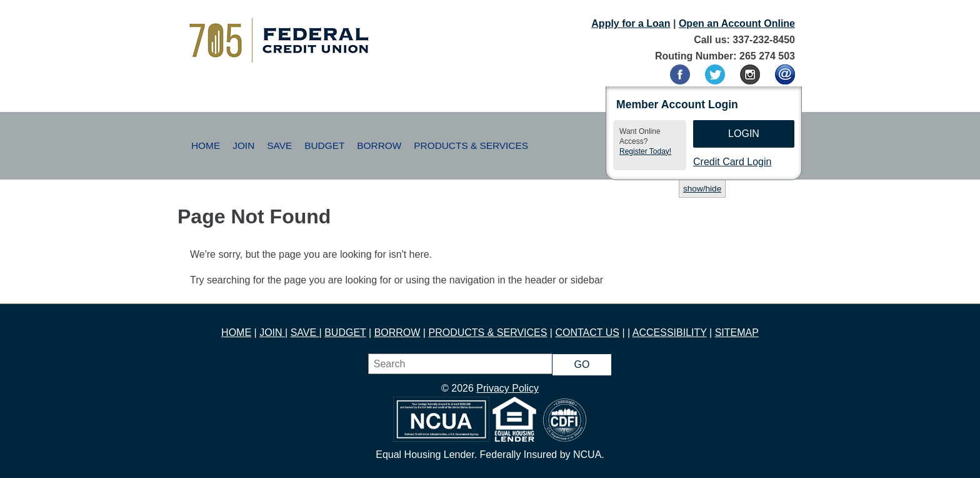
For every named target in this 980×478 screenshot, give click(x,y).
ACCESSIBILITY (670, 333)
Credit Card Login (732, 162)
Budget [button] (324, 145)
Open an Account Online (737, 23)
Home (206, 145)
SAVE (305, 333)
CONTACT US (587, 333)
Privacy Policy (507, 388)
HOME (236, 333)
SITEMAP (737, 333)
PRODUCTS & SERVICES (487, 333)
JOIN (272, 333)
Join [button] (243, 145)
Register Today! (645, 151)
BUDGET (345, 333)
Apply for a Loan (631, 23)
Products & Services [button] (471, 145)
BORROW (397, 333)
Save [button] (279, 145)
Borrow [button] (379, 145)
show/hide (702, 189)
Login (744, 134)
